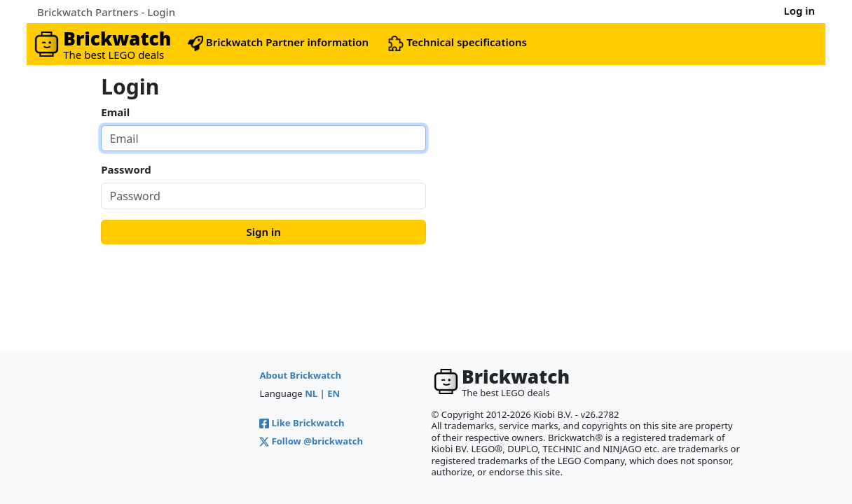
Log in (799, 10)
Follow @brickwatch (311, 441)
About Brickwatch (300, 375)
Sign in (264, 232)
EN (334, 393)
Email (115, 112)
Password (126, 169)
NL (311, 393)
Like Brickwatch (302, 423)
